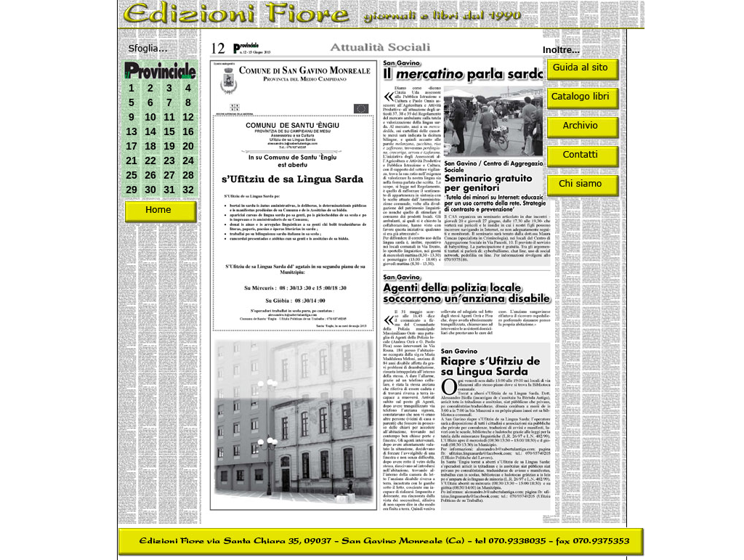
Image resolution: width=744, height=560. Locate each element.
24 (188, 161)
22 (150, 161)
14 (150, 131)
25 (132, 175)
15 (169, 131)
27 (169, 175)
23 (169, 161)
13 (132, 131)
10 (150, 117)
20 (188, 146)
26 (150, 175)
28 (188, 175)
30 (150, 190)
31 (169, 190)
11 (169, 117)
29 (132, 190)
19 (169, 146)
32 (188, 190)
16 (188, 131)
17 (132, 146)
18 (150, 146)
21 (132, 161)
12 (188, 117)
